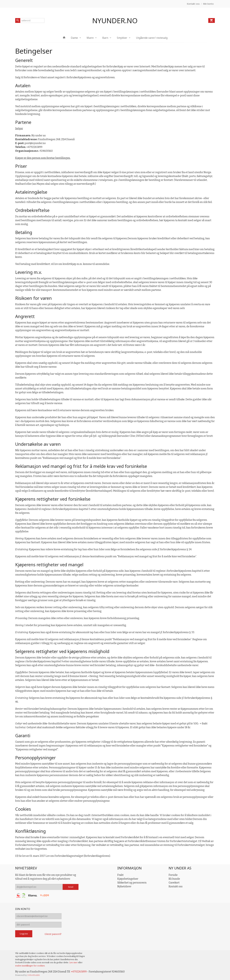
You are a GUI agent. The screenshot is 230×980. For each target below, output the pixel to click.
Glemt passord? (53, 934)
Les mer (74, 962)
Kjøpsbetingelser (128, 879)
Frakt (120, 875)
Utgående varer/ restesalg (152, 38)
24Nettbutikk (34, 975)
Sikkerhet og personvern (132, 883)
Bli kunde (174, 879)
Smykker (122, 38)
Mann (90, 38)
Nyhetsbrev (124, 886)
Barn (105, 38)
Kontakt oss (176, 886)
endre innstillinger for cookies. (30, 966)
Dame (74, 38)
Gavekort (174, 883)
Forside (173, 875)
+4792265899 (79, 972)
